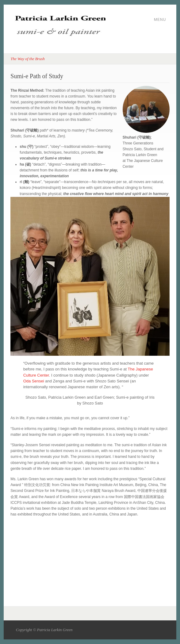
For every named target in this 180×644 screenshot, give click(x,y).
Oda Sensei (34, 381)
